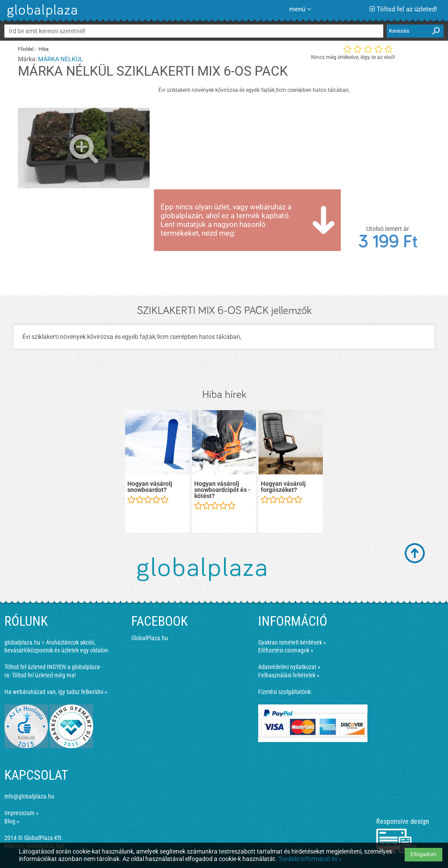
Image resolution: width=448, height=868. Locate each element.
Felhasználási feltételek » (289, 675)
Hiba (44, 49)
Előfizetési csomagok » (286, 650)
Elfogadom (423, 854)
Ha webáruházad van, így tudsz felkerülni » (56, 692)
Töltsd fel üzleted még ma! (44, 675)
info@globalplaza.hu (29, 796)
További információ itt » (310, 859)
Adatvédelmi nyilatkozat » (289, 667)
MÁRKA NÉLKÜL (61, 59)
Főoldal (26, 49)
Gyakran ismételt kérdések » (292, 642)
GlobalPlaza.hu (150, 638)
